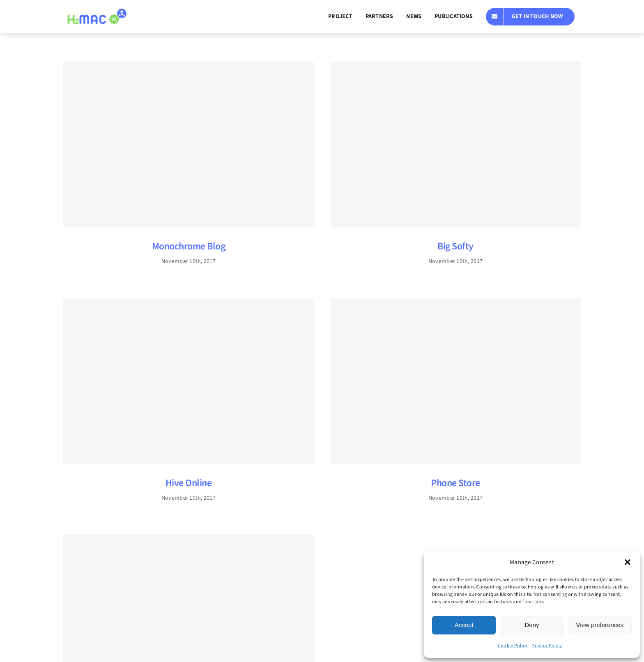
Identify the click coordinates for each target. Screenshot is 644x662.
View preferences (600, 625)
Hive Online (189, 483)
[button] (628, 562)
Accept (464, 625)
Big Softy (455, 246)
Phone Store (455, 483)
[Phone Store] (455, 381)
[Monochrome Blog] (189, 144)
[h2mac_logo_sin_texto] (97, 12)
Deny (532, 625)
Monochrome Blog (189, 246)
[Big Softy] (455, 144)
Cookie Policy (513, 646)
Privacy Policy (547, 646)
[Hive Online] (189, 381)
